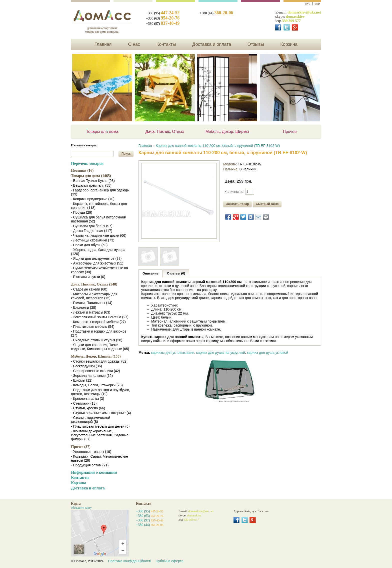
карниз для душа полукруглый (221, 353)
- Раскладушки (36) (86, 366)
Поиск (126, 154)
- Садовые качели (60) (89, 289)
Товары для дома (102, 131)
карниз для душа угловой (268, 353)
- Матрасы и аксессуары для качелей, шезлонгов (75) (94, 296)
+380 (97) (163, 24)
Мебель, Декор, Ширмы (227, 131)
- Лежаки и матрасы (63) (91, 312)
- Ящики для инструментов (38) (96, 258)
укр (317, 4)
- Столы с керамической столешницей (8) (90, 420)
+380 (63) (163, 18)
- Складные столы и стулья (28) (97, 340)
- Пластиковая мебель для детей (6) (100, 426)
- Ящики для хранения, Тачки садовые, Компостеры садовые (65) (100, 347)
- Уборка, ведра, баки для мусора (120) (98, 252)
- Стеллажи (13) (84, 403)
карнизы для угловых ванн (173, 353)
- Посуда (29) (82, 212)
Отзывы (256, 44)
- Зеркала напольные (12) (92, 376)
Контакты (166, 44)
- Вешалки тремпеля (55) (91, 185)
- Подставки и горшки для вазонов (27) (99, 333)
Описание (150, 273)
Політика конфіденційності (129, 561)
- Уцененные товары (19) (91, 452)
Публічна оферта (170, 561)
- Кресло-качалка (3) (87, 399)
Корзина (289, 44)
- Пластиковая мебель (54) (93, 327)
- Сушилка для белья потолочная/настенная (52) (98, 219)
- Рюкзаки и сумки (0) (88, 277)
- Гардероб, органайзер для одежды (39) (100, 192)
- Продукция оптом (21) (90, 465)
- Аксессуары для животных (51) (97, 263)
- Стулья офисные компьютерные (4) (101, 413)
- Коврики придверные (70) (93, 199)
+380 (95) (163, 13)
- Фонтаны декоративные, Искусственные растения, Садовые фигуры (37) (100, 435)
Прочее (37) (81, 447)
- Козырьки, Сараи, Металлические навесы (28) (99, 458)
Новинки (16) (82, 170)
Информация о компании (94, 472)
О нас (134, 44)
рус (308, 4)
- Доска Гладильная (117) (92, 231)
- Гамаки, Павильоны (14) (92, 303)
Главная (103, 44)
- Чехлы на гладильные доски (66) (99, 235)
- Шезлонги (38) (84, 308)
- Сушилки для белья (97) (92, 226)
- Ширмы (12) (82, 380)
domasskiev (295, 17)
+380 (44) (216, 13)
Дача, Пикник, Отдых (165, 131)
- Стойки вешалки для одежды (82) (99, 361)
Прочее (290, 131)
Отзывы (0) (176, 273)
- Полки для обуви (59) (89, 245)
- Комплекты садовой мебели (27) (98, 322)
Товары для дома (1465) (91, 176)
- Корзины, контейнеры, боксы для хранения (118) (99, 206)
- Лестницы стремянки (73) (93, 240)
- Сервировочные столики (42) (95, 371)
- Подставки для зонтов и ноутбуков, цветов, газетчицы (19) (100, 392)
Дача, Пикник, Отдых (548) (94, 284)
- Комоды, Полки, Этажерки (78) (97, 385)
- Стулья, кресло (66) (88, 408)
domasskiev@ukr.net (304, 12)
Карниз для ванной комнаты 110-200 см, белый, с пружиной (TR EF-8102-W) (218, 146)
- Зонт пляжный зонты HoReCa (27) (100, 317)
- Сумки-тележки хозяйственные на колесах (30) (99, 270)
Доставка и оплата (212, 44)
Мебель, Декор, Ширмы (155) (96, 356)
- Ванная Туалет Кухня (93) (93, 181)
